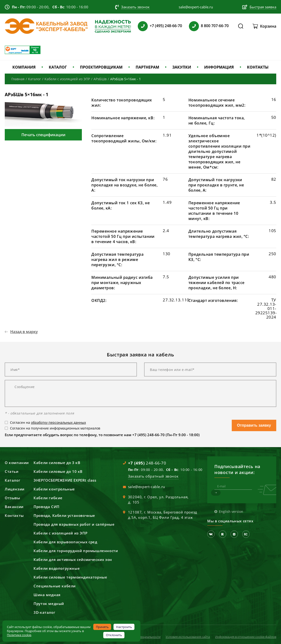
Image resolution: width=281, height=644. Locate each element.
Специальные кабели (55, 586)
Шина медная (47, 595)
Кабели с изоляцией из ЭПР (60, 533)
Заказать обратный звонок (153, 476)
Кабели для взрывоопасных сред (65, 542)
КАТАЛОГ (58, 67)
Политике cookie (19, 635)
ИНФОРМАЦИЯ (219, 67)
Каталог (12, 480)
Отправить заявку (254, 425)
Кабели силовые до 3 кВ (57, 463)
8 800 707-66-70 (215, 26)
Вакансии (14, 507)
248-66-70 (147, 463)
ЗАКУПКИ (182, 67)
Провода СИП (47, 507)
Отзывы (12, 498)
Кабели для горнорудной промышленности (76, 551)
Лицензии (15, 489)
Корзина (268, 26)
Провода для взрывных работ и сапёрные (74, 524)
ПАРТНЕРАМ (147, 67)
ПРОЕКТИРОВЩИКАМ (101, 67)
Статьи (12, 471)
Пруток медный (49, 604)
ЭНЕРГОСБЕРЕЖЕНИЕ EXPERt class (65, 480)
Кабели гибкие (48, 498)
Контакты (14, 515)
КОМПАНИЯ (24, 67)
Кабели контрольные (54, 489)
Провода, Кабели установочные (64, 515)
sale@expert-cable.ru (147, 487)
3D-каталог (44, 612)
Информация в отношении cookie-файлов (246, 637)
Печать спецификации (43, 135)
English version (231, 512)
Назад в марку (24, 332)
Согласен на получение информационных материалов (55, 428)
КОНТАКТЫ (258, 67)
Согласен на (48, 422)
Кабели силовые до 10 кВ (58, 471)
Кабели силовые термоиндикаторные (70, 577)
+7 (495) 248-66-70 (166, 26)
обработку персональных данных (58, 422)
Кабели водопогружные (57, 568)
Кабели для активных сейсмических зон (73, 559)
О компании (17, 463)
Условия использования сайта (188, 637)
